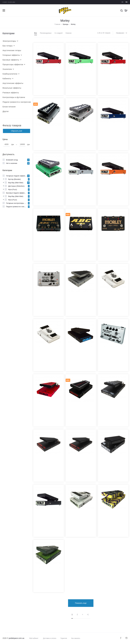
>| (88, 614)
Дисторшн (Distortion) (16, 186)
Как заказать (76, 638)
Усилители (7, 69)
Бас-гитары (8, 46)
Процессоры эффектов (13, 64)
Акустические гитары (12, 50)
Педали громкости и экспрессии (15, 102)
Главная (57, 24)
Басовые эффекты (11, 60)
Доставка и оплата (50, 638)
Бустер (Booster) (14, 179)
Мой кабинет (34, 638)
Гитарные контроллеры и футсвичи (17, 203)
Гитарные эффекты (11, 55)
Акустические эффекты (13, 83)
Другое (6, 111)
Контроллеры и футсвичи (14, 97)
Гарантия (64, 638)
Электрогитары (9, 41)
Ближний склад (12, 160)
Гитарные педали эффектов (17, 176)
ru (127, 2)
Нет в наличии (12, 163)
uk (122, 2)
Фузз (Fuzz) (13, 189)
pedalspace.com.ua (16, 638)
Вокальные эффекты (12, 88)
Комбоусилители (10, 74)
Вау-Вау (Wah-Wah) (16, 183)
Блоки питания (9, 107)
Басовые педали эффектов (17, 193)
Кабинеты (7, 78)
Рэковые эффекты (11, 93)
